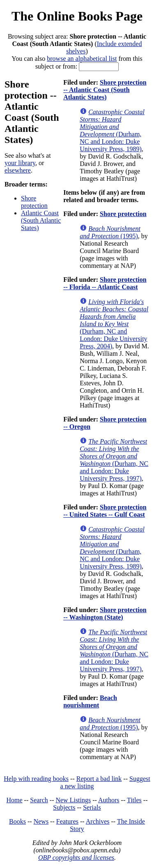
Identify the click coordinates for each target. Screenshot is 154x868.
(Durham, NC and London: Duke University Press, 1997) (114, 460)
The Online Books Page (77, 16)
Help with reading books (36, 779)
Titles (134, 800)
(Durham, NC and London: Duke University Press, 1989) (112, 130)
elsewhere (18, 170)
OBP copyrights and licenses (76, 858)
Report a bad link (99, 779)
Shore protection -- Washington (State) (105, 614)
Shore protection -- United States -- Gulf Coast (105, 511)
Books (17, 821)
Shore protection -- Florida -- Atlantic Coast (105, 283)
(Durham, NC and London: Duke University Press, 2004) (114, 324)
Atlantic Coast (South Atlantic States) (41, 220)
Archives (98, 821)
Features (67, 821)
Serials (92, 807)
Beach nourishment (90, 701)
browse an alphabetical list (82, 59)
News (41, 821)
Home (15, 800)
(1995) (110, 232)
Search (39, 800)
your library (20, 163)
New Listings (73, 800)
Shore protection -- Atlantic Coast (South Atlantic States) (105, 90)
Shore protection (34, 202)
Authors (109, 800)
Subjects (64, 807)
